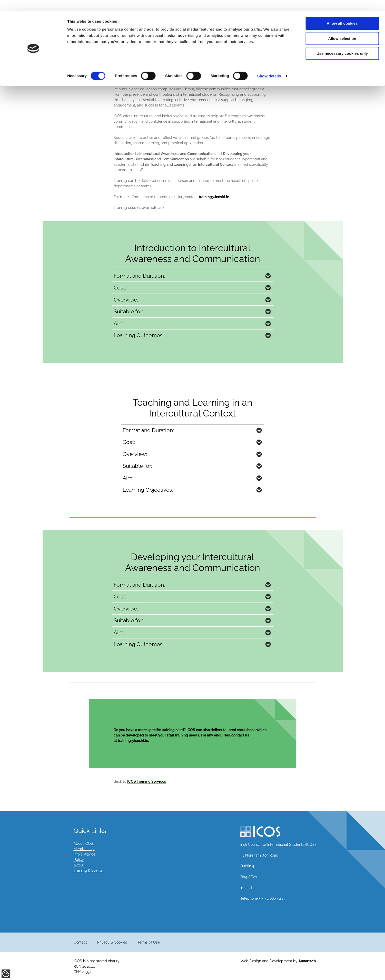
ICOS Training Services (147, 781)
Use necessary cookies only (342, 43)
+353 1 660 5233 (272, 898)
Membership (84, 849)
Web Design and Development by (278, 961)
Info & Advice (85, 854)
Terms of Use (149, 942)
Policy (79, 860)
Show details (269, 65)
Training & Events (88, 870)
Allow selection (342, 28)
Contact (80, 942)
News (78, 865)
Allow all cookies (342, 13)
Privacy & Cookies (112, 942)
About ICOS (83, 843)
